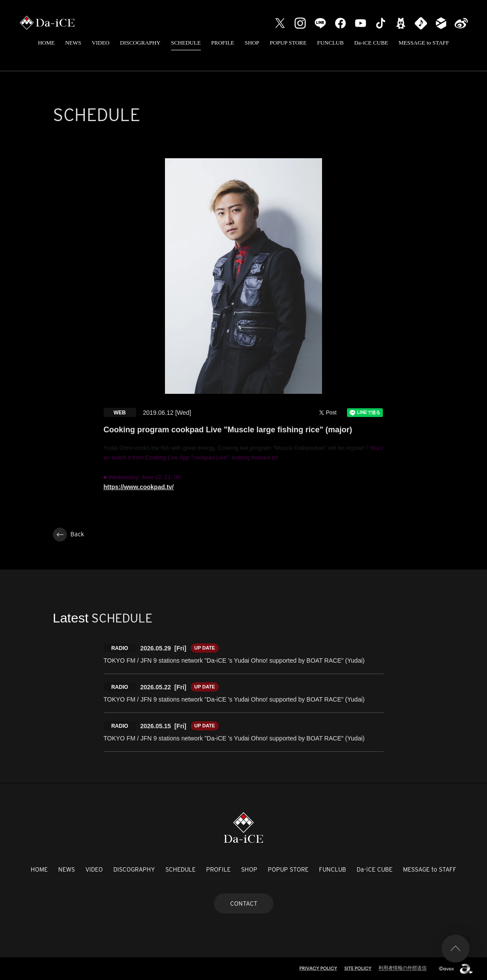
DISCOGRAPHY (140, 43)
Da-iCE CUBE (371, 43)
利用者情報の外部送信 (403, 968)
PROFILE (223, 43)
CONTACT (244, 904)
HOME (46, 43)
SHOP (252, 43)
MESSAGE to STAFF (424, 43)
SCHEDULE (186, 43)
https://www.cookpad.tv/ (139, 487)
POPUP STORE (288, 43)
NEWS (73, 43)
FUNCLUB (331, 43)
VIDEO (101, 43)
